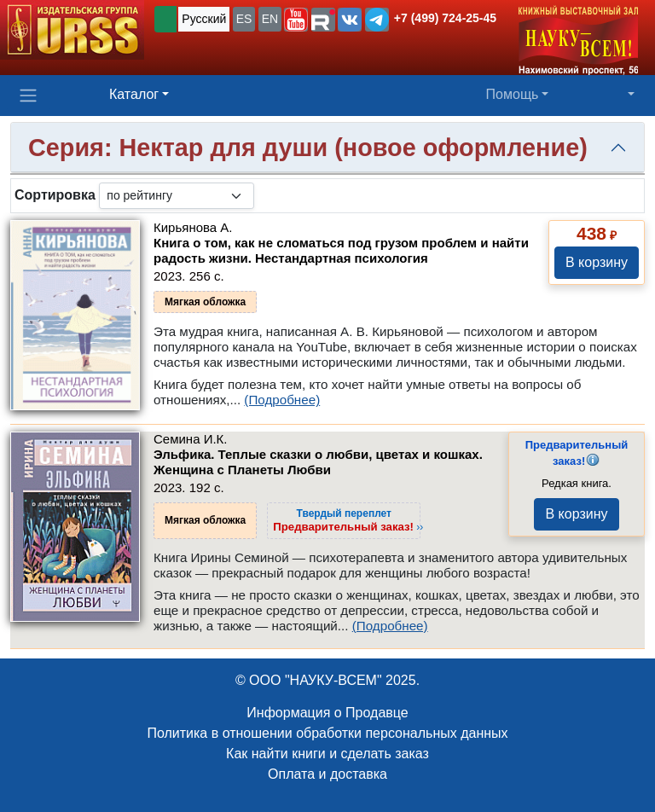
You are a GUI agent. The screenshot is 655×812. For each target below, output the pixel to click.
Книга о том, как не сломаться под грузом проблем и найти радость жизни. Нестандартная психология (341, 250)
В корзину (597, 262)
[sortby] (177, 196)
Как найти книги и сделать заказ (327, 754)
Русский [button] (204, 19)
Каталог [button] (134, 94)
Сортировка (55, 195)
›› (348, 520)
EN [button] (270, 19)
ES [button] (244, 19)
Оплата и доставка (327, 774)
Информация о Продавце (327, 713)
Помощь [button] (513, 94)
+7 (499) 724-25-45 (445, 18)
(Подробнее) (282, 400)
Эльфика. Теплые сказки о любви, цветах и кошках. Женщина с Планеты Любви (318, 462)
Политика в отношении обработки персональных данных (327, 733)
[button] (296, 20)
